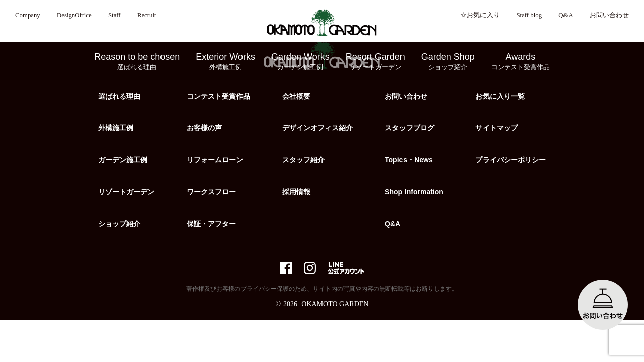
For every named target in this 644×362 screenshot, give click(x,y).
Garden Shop (448, 62)
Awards (520, 62)
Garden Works (300, 62)
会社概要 (296, 96)
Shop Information (414, 192)
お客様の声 (204, 128)
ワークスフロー (211, 192)
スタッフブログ (410, 128)
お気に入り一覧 (500, 96)
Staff (114, 15)
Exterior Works (225, 62)
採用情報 (296, 192)
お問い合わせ (609, 15)
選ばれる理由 (119, 96)
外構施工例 (116, 128)
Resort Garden (375, 62)
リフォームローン (215, 160)
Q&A (566, 15)
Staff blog (529, 15)
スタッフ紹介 (303, 160)
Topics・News (409, 160)
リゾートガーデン (126, 192)
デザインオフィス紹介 (317, 128)
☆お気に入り (480, 15)
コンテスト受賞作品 (218, 96)
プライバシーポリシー (511, 160)
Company (28, 15)
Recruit (147, 15)
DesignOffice (74, 15)
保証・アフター (211, 224)
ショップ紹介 (119, 224)
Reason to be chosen (137, 62)
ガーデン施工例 (123, 160)
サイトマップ (497, 128)
